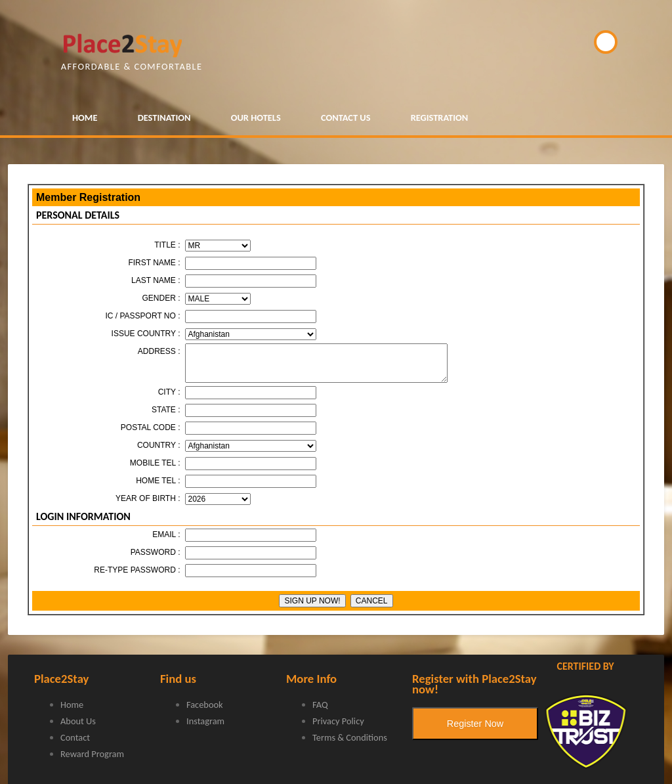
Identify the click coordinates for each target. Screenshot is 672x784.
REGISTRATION (440, 118)
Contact (75, 737)
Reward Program (92, 754)
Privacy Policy (338, 721)
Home (72, 705)
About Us (78, 721)
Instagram (205, 721)
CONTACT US (346, 118)
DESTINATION (164, 118)
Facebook (205, 705)
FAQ (320, 705)
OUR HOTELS (256, 118)
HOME (85, 118)
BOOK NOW (606, 42)
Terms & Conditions (350, 737)
